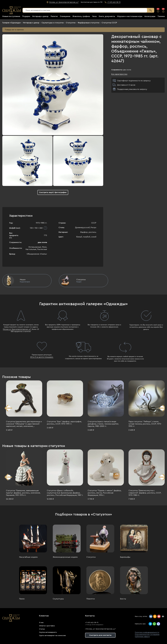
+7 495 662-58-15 (92, 623)
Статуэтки (71, 23)
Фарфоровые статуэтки (89, 23)
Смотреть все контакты (100, 635)
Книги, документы (107, 16)
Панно (22, 599)
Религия (54, 16)
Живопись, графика (81, 16)
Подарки (26, 16)
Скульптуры (58, 599)
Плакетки (91, 599)
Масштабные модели (28, 557)
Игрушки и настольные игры (130, 16)
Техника (161, 16)
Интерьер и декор (40, 16)
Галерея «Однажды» (12, 23)
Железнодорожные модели (65, 557)
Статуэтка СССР (109, 23)
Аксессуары (150, 16)
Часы (94, 16)
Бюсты (123, 599)
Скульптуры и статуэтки (53, 23)
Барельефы (125, 557)
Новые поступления (11, 16)
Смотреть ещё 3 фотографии (53, 192)
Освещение (65, 16)
